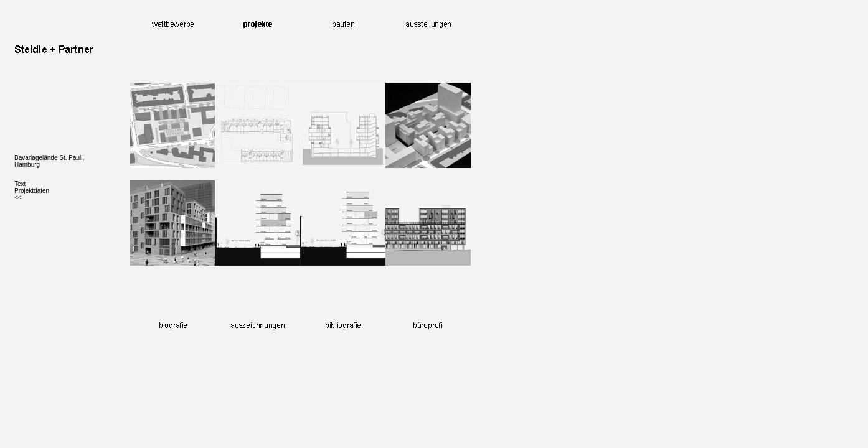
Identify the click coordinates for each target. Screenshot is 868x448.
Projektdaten (32, 191)
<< (18, 198)
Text (20, 184)
